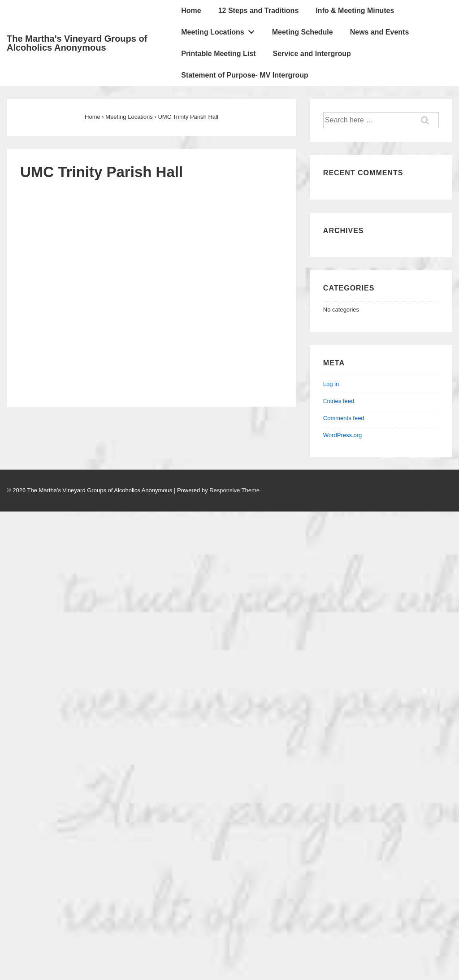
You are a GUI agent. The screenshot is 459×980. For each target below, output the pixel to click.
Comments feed (344, 418)
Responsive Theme (234, 490)
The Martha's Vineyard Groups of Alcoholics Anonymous (77, 43)
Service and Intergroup (312, 54)
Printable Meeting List (218, 54)
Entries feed (339, 401)
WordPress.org (342, 435)
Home (191, 11)
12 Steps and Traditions (259, 11)
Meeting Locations (220, 30)
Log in (331, 384)
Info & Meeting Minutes (355, 11)
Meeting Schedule (303, 32)
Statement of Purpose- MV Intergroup (245, 75)
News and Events (380, 32)
